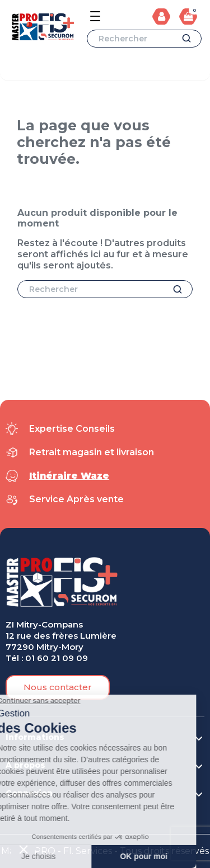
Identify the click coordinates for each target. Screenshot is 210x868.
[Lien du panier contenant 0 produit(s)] (188, 16)
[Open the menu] (95, 16)
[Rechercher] (144, 39)
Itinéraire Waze (69, 476)
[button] (58, 687)
